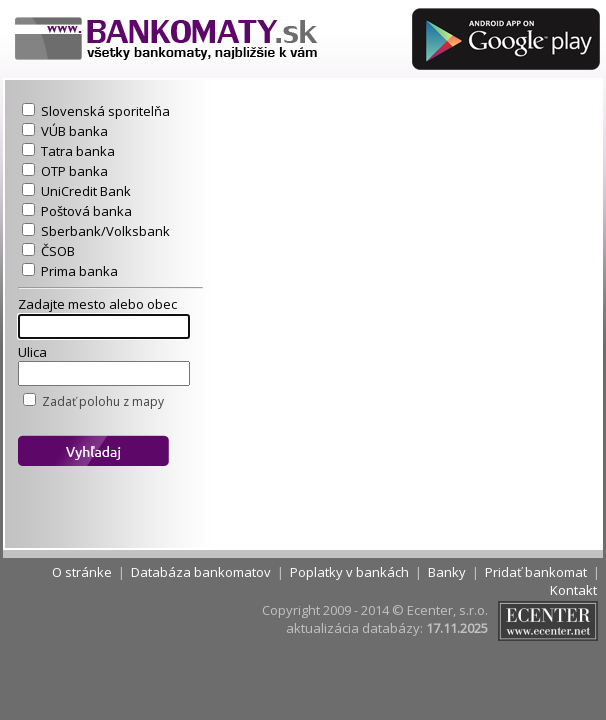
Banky (447, 572)
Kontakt (573, 590)
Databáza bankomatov (201, 572)
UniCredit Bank (86, 191)
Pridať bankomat (536, 572)
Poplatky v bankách (349, 572)
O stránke (82, 572)
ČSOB (58, 251)
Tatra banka (78, 151)
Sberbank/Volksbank (105, 231)
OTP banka (74, 171)
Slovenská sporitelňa (105, 111)
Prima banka (79, 271)
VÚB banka (74, 131)
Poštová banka (86, 211)
